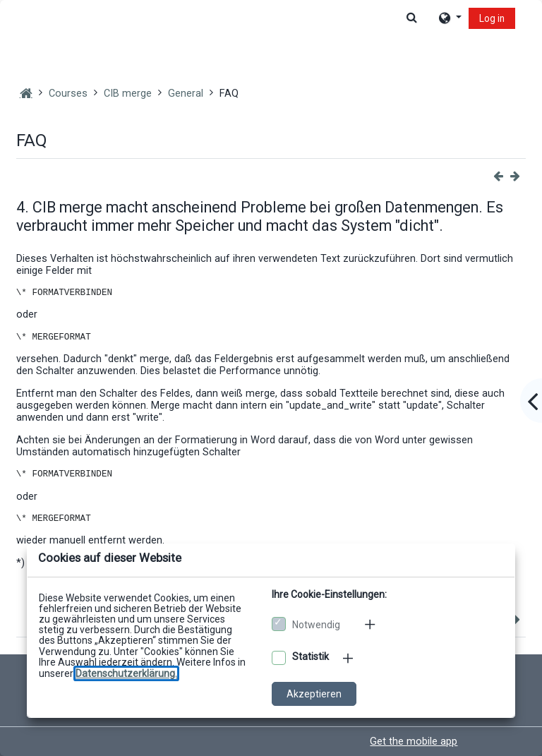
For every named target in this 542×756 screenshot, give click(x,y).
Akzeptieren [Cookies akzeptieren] (314, 694)
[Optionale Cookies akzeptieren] (279, 658)
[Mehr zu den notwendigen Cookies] (371, 624)
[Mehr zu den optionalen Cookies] (349, 658)
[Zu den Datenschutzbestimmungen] (126, 673)
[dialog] (271, 378)
